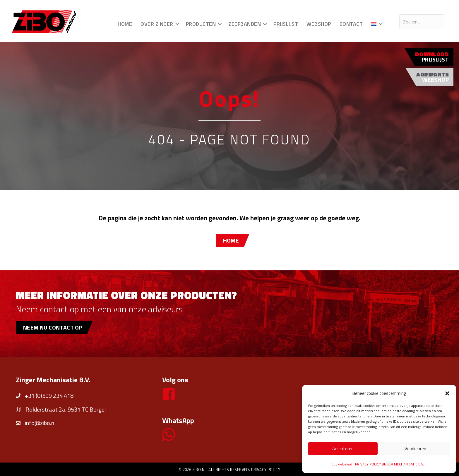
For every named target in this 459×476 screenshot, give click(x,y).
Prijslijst (286, 24)
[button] (447, 393)
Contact (351, 24)
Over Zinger (157, 24)
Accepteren (343, 449)
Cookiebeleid (342, 464)
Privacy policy (266, 470)
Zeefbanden (245, 24)
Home (125, 24)
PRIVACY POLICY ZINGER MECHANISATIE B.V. (389, 464)
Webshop (319, 24)
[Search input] (422, 22)
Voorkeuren (415, 449)
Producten (201, 24)
